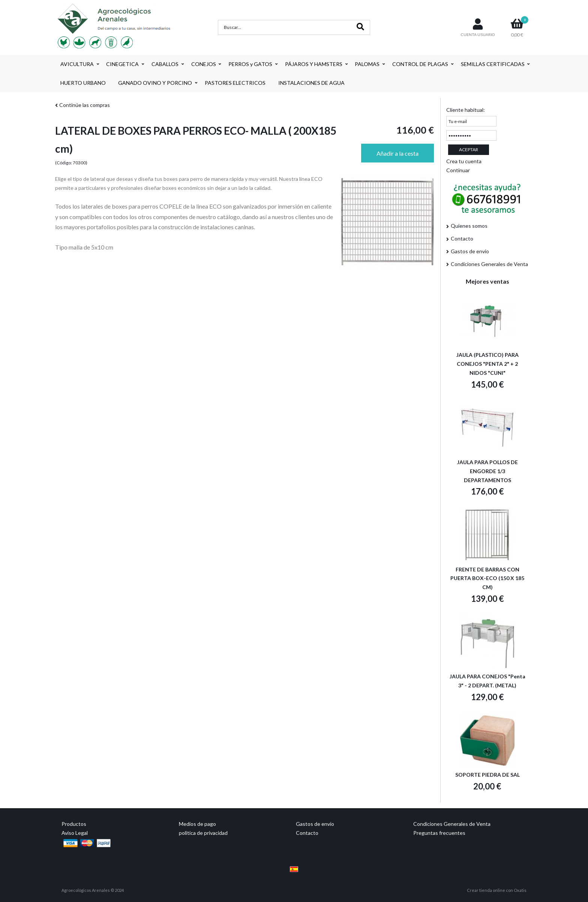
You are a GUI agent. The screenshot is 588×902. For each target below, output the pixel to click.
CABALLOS (165, 64)
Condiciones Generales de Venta (489, 264)
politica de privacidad (203, 833)
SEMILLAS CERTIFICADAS (493, 64)
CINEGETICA (122, 64)
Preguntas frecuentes (439, 833)
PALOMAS (367, 64)
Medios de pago (197, 824)
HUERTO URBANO (83, 83)
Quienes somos (469, 226)
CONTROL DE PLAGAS (420, 64)
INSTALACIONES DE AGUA (311, 83)
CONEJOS (204, 64)
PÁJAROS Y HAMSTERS (314, 64)
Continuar (458, 170)
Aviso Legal (75, 833)
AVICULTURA (77, 64)
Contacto (462, 238)
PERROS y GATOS (250, 64)
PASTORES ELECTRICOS (235, 83)
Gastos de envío (470, 251)
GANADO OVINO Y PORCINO (155, 83)
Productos (74, 824)
